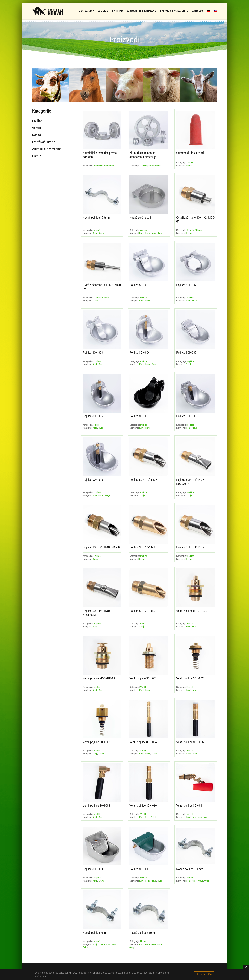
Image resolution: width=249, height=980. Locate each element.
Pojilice (144, 298)
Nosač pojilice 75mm (96, 933)
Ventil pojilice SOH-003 (96, 742)
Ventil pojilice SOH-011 (190, 805)
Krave (189, 166)
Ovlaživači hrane (195, 230)
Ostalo (190, 163)
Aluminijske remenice (104, 166)
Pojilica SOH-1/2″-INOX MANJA (102, 547)
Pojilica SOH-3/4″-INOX (190, 547)
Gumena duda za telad (190, 153)
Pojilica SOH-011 (140, 869)
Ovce (160, 233)
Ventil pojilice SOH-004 (143, 742)
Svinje (189, 233)
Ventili (190, 624)
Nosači (97, 230)
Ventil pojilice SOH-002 (190, 678)
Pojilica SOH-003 (93, 353)
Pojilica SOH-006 (93, 416)
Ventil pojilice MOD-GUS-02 (99, 678)
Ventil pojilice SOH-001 (143, 678)
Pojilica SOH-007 (140, 416)
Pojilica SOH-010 (93, 480)
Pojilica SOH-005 (186, 353)
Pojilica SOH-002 (186, 285)
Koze (147, 233)
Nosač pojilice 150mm (96, 217)
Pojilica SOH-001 (140, 285)
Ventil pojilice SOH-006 (190, 742)
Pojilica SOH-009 (93, 869)
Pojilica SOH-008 (186, 416)
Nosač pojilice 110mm (190, 869)
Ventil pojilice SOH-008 (96, 805)
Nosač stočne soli (140, 217)
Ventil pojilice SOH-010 (143, 805)
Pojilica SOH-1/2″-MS (142, 547)
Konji (95, 233)
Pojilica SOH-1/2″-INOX (143, 480)
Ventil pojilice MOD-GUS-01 (192, 611)
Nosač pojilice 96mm (142, 933)
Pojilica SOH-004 (140, 353)
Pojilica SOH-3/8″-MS (142, 611)
